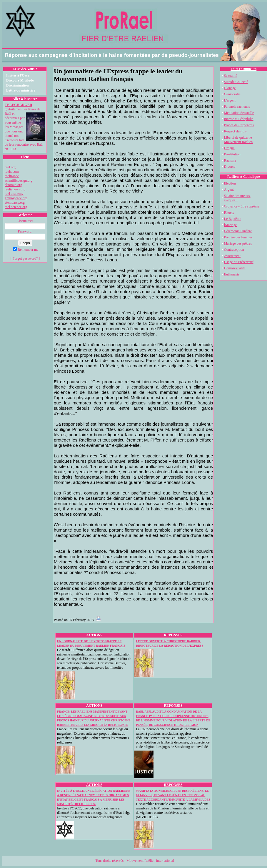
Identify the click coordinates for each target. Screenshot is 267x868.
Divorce (230, 167)
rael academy (14, 194)
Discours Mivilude (20, 80)
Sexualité (231, 76)
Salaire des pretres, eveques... (237, 198)
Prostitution (232, 154)
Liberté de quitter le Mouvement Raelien (238, 140)
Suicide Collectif (236, 82)
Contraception (234, 250)
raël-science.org (16, 207)
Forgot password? (25, 258)
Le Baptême (233, 219)
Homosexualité (235, 268)
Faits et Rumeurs (243, 69)
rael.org (10, 167)
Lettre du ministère (21, 90)
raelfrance (12, 176)
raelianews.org (15, 189)
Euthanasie (232, 274)
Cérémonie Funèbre (238, 231)
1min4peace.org (16, 198)
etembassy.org (15, 203)
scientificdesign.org (19, 180)
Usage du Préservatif (239, 262)
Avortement (232, 256)
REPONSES (173, 635)
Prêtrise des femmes (238, 237)
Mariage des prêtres (238, 243)
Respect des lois (235, 131)
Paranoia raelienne (237, 107)
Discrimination (17, 85)
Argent (229, 190)
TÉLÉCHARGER (18, 105)
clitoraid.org (13, 185)
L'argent (230, 100)
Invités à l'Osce (18, 75)
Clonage (230, 88)
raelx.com (12, 172)
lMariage (230, 225)
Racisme (230, 160)
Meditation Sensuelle (239, 113)
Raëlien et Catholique (244, 177)
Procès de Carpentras (239, 125)
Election (230, 183)
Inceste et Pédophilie (239, 119)
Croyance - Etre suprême (242, 206)
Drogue (229, 148)
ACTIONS (94, 635)
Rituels (229, 213)
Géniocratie (232, 94)
